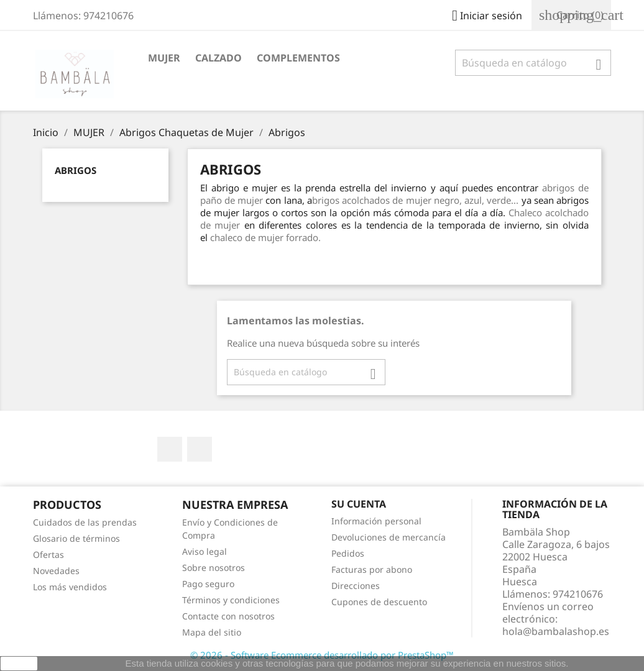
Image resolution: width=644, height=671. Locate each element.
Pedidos (348, 553)
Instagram (200, 449)
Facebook (170, 449)
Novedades (56, 571)
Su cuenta (359, 504)
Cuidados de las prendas (85, 522)
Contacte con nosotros (228, 616)
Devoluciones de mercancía (389, 537)
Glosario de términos (76, 538)
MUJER (164, 58)
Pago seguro (208, 584)
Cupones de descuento (379, 602)
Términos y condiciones (231, 600)
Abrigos (76, 170)
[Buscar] (533, 63)
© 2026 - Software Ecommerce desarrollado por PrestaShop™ (322, 655)
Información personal (376, 521)
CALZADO (218, 58)
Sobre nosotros (214, 568)
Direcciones (356, 586)
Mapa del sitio (212, 632)
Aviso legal (205, 551)
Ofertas (48, 555)
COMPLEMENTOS (298, 58)
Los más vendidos (70, 587)
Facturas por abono (372, 569)
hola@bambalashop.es (556, 631)
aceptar (19, 664)
